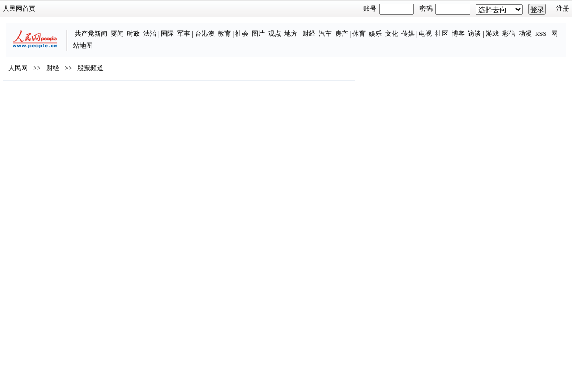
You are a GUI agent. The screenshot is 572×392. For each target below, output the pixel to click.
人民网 (40, 93)
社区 (402, 28)
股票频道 (112, 93)
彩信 (469, 28)
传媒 (368, 28)
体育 (319, 28)
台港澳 (165, 28)
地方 (251, 28)
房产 (301, 28)
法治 (110, 28)
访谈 (435, 28)
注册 (541, 9)
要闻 (77, 28)
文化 (352, 28)
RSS (501, 28)
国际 (127, 28)
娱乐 (336, 28)
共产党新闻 (51, 28)
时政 (94, 28)
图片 (218, 28)
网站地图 (524, 28)
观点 (235, 28)
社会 (202, 28)
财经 (269, 28)
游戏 (453, 28)
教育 (185, 28)
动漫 (485, 28)
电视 (386, 28)
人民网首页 (41, 9)
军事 (144, 28)
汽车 (285, 28)
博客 (418, 28)
